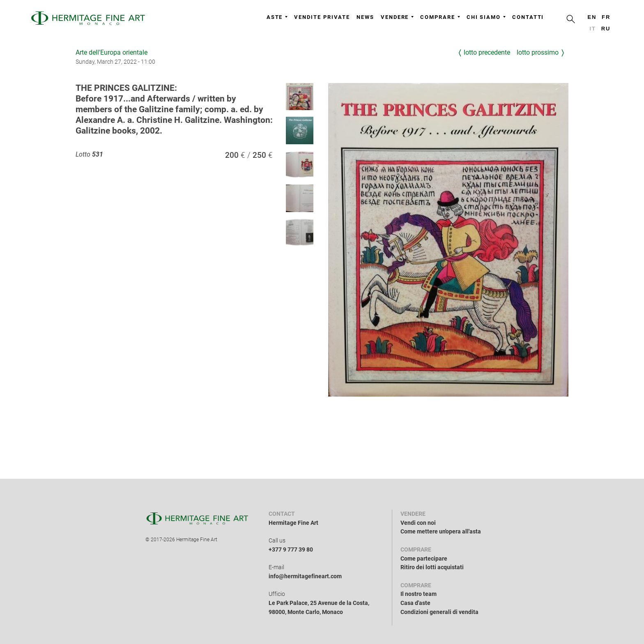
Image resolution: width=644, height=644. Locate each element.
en (592, 17)
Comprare (440, 17)
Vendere (397, 17)
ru (606, 29)
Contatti (528, 17)
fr (606, 17)
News (365, 17)
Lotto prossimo (538, 52)
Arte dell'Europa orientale (112, 52)
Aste (277, 17)
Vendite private (322, 17)
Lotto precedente (487, 52)
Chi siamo (486, 17)
